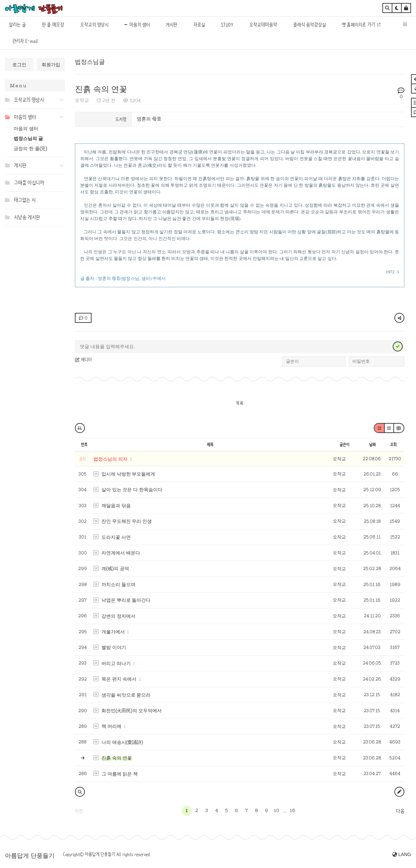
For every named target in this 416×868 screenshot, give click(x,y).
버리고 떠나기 (116, 663)
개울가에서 (113, 632)
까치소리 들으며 (118, 584)
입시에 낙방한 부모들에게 (128, 474)
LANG (402, 854)
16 (293, 810)
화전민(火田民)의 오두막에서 (132, 711)
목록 (240, 403)
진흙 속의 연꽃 (101, 89)
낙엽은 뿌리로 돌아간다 (126, 600)
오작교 (82, 100)
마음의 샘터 (26, 128)
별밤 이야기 (114, 647)
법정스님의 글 (28, 138)
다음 (400, 811)
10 (277, 810)
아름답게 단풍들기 (30, 856)
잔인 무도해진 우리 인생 (127, 521)
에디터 (83, 359)
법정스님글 (90, 62)
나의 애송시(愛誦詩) (122, 742)
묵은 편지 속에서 (119, 679)
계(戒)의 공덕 (115, 568)
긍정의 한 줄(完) (30, 148)
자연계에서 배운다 (121, 553)
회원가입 (51, 65)
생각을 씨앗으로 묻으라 (126, 695)
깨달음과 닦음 (116, 506)
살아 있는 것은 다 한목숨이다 (132, 490)
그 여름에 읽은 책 (120, 774)
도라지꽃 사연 (116, 537)
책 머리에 (111, 726)
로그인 (19, 65)
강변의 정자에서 (118, 616)
